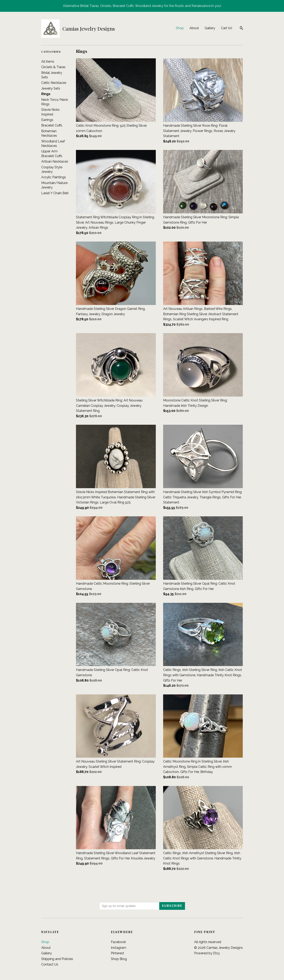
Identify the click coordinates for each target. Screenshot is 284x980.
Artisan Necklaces (55, 161)
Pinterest (117, 953)
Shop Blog (119, 959)
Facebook (118, 942)
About (194, 28)
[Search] (241, 29)
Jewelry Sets (51, 88)
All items (48, 62)
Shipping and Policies (57, 959)
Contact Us (50, 964)
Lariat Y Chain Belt (55, 193)
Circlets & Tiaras (53, 67)
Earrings (47, 120)
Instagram (119, 948)
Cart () (227, 28)
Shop (180, 28)
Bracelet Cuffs (52, 125)
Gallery (210, 28)
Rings (46, 94)
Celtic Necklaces (54, 83)
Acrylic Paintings (54, 177)
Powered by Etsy (207, 953)
